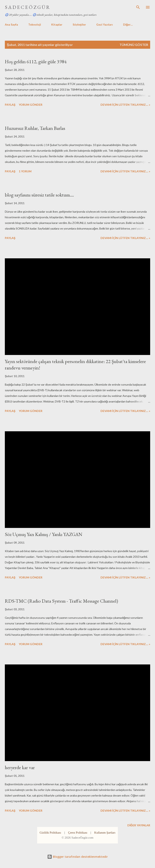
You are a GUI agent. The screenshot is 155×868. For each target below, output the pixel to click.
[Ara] (138, 7)
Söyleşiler (79, 24)
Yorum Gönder (31, 105)
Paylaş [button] (10, 105)
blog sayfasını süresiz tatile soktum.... (39, 195)
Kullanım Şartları (105, 833)
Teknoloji (35, 24)
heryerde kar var (20, 767)
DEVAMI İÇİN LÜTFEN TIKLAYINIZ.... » (125, 105)
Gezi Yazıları (105, 24)
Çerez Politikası (78, 833)
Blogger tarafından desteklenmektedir (77, 857)
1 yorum (25, 171)
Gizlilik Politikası (50, 833)
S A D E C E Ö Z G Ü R (27, 7)
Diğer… (128, 24)
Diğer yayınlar (139, 825)
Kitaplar (57, 24)
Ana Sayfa (11, 24)
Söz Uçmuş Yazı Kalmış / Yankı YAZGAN (44, 534)
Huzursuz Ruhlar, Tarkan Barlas (35, 128)
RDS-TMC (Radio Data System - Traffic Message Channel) (61, 601)
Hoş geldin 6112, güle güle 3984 (36, 62)
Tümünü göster (134, 45)
